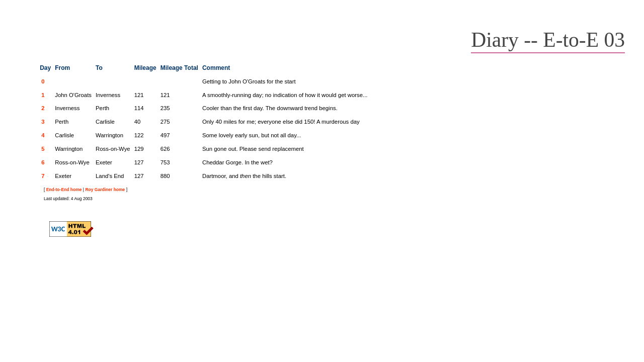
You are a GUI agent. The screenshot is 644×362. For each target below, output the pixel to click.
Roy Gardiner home (105, 190)
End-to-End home (64, 190)
